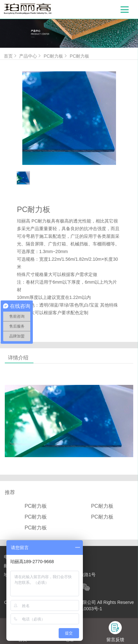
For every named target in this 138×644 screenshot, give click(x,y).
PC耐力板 (56, 56)
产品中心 (31, 56)
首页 (11, 56)
